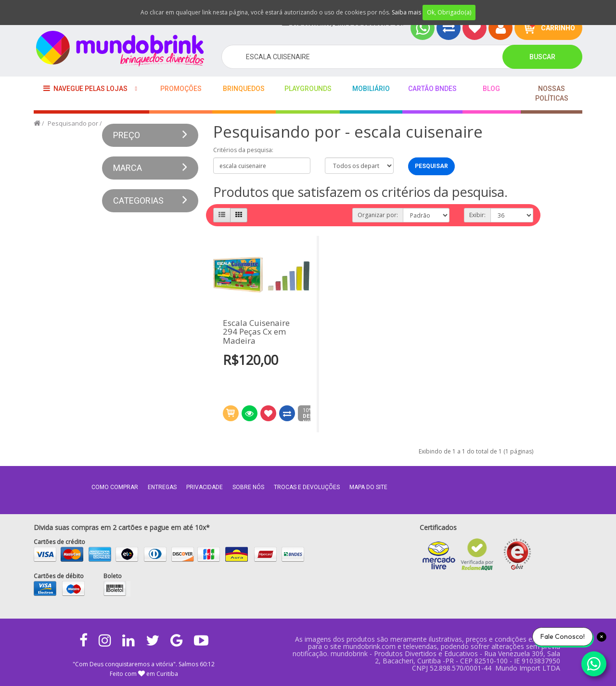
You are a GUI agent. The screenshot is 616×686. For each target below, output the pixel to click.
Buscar (542, 57)
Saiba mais (406, 12)
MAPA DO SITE (368, 487)
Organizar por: (378, 215)
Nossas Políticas (552, 93)
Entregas (162, 487)
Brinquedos (244, 89)
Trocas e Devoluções (307, 487)
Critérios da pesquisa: (243, 150)
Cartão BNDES (432, 89)
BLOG (491, 89)
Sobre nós (248, 487)
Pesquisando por (73, 123)
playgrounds (308, 89)
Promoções (181, 89)
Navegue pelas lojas (85, 88)
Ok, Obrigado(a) (449, 12)
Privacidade (205, 487)
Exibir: (477, 215)
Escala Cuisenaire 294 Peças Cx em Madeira (256, 332)
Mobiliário (371, 89)
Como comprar (115, 487)
